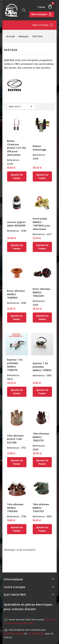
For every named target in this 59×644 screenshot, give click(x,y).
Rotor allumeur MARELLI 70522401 (42, 292)
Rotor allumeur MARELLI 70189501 (16, 294)
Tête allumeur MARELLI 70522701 (41, 437)
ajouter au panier (17, 176)
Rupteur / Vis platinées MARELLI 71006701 (15, 365)
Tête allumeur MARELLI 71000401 (15, 508)
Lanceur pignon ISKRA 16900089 (16, 224)
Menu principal (43, 25)
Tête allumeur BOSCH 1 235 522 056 (15, 439)
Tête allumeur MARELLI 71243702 (41, 508)
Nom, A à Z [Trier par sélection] (21, 106)
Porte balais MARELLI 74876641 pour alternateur (42, 224)
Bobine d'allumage (39, 148)
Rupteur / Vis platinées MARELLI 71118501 (42, 367)
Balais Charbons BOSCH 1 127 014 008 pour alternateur (16, 148)
